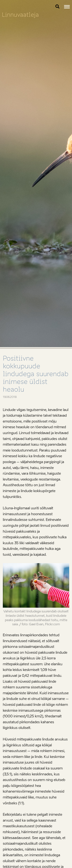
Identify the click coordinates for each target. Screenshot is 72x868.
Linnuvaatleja (20, 15)
